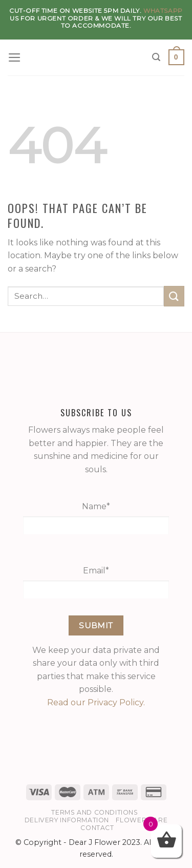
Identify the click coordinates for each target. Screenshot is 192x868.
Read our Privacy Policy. (96, 702)
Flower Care (142, 820)
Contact (97, 828)
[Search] (157, 57)
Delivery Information (67, 820)
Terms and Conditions (94, 812)
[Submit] (174, 296)
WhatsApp (163, 11)
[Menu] (15, 57)
